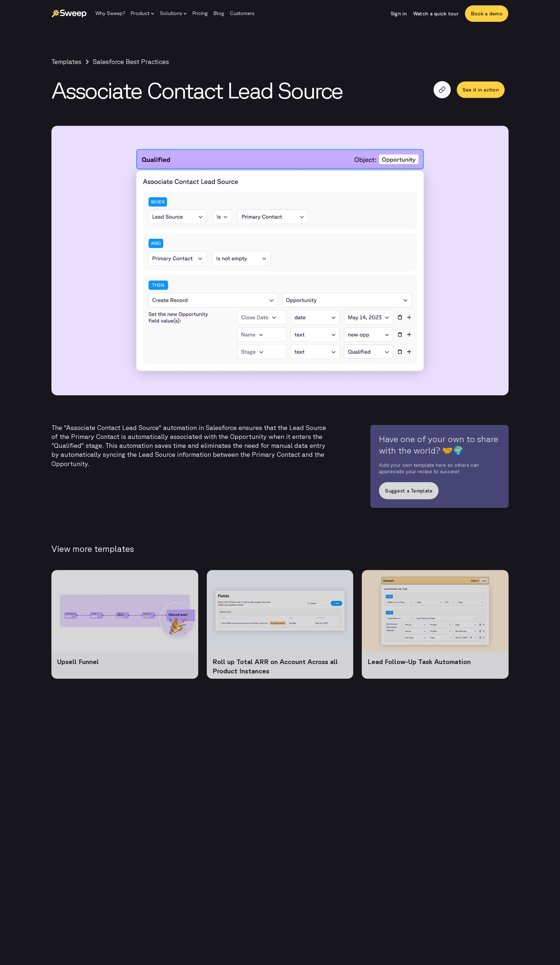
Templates (66, 61)
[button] (142, 14)
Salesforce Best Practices (131, 61)
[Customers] (242, 14)
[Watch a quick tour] (436, 14)
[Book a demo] (487, 14)
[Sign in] (399, 14)
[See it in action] (481, 90)
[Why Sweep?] (110, 14)
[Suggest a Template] (439, 493)
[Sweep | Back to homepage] (69, 14)
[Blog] (219, 14)
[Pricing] (200, 14)
